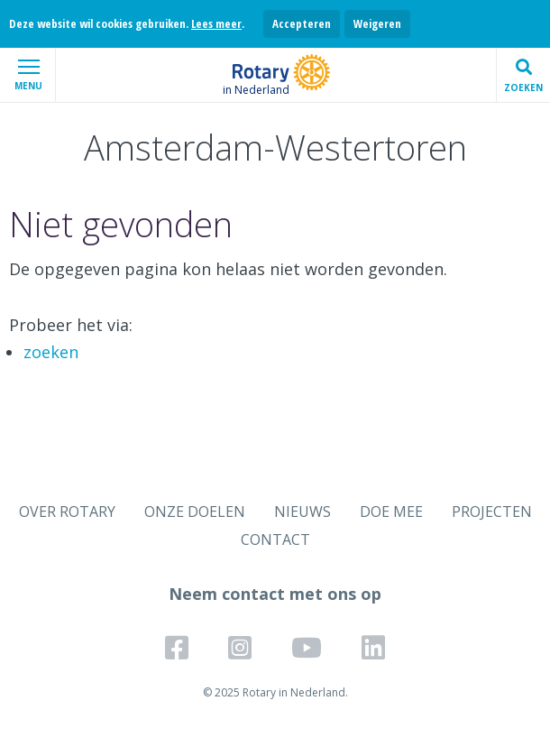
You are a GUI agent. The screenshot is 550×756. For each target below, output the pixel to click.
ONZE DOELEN (195, 512)
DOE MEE (391, 512)
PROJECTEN (492, 512)
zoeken (51, 352)
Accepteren (302, 23)
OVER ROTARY (67, 512)
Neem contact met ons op (275, 594)
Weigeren (377, 23)
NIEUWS (302, 512)
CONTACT (275, 539)
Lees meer (216, 23)
